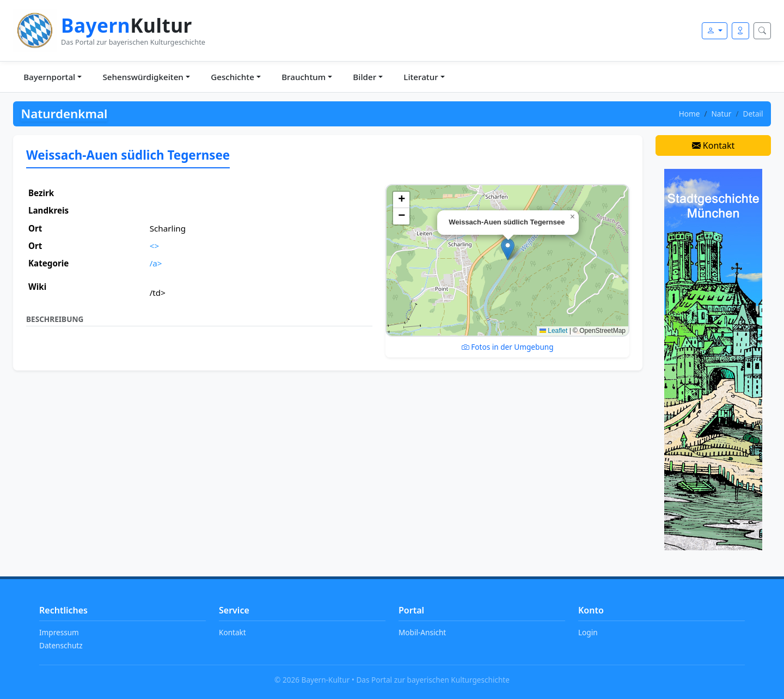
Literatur (421, 77)
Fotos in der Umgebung (508, 347)
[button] (508, 249)
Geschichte (232, 77)
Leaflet (553, 331)
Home (690, 114)
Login (588, 632)
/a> (156, 263)
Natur (722, 114)
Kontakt (713, 145)
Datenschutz (61, 645)
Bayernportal (49, 77)
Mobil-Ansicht (422, 632)
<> (154, 246)
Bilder (365, 77)
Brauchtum (304, 77)
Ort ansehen (176, 280)
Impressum (59, 632)
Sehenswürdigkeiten (143, 77)
